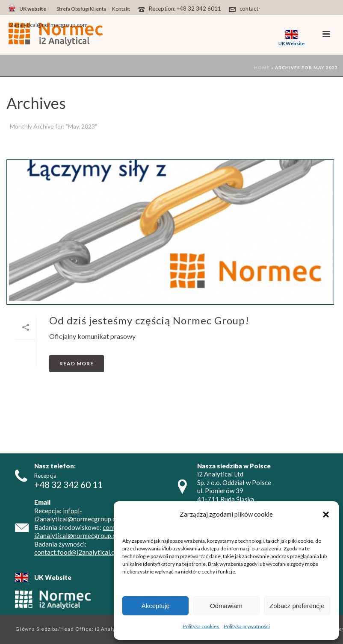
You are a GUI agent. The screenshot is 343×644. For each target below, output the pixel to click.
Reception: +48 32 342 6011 (185, 9)
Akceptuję (156, 606)
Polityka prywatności (247, 626)
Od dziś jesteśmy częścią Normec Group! (149, 320)
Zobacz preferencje (297, 606)
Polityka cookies (201, 626)
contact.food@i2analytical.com (78, 552)
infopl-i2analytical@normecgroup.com (79, 515)
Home (262, 68)
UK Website (53, 577)
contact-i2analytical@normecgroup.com (81, 532)
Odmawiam (226, 606)
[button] (326, 515)
